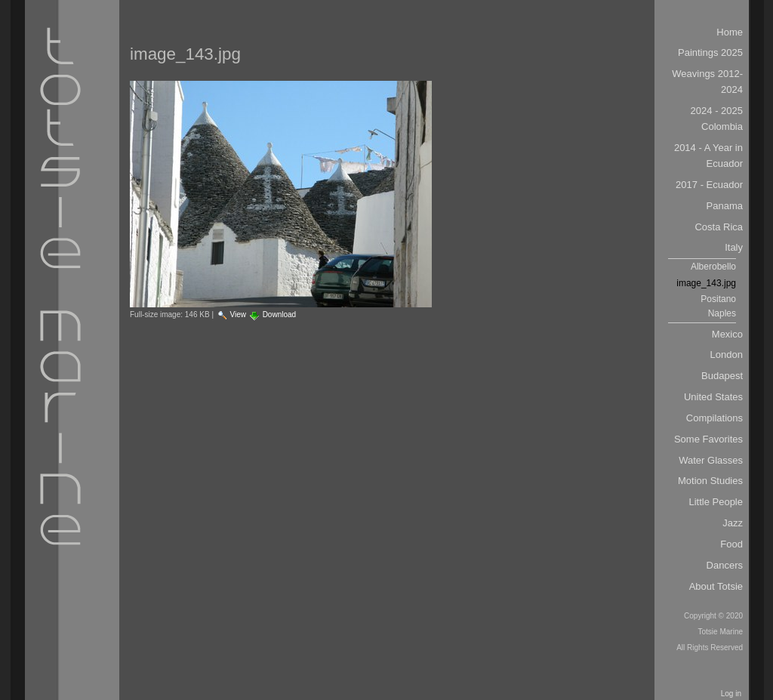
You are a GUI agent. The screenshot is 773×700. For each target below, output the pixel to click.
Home (730, 32)
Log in (731, 694)
